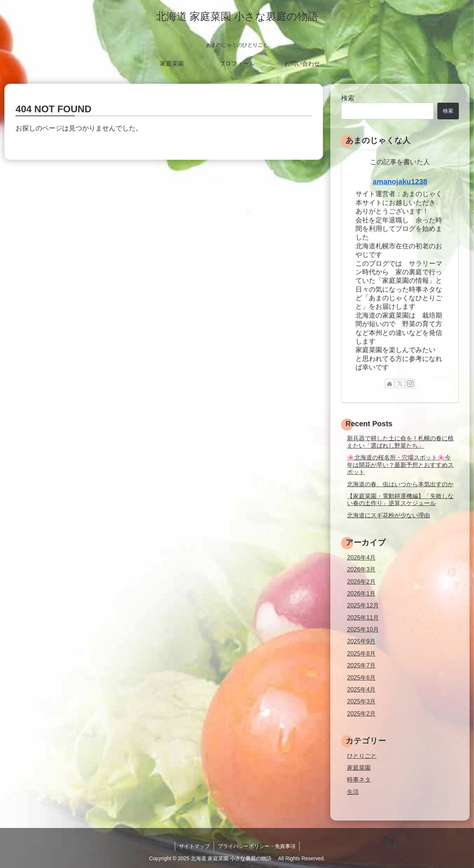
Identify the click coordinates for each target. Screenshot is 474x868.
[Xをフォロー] (400, 384)
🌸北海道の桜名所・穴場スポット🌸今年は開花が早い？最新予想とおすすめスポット (400, 465)
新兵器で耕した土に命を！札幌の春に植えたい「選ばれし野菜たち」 (400, 442)
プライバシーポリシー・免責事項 (257, 846)
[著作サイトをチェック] (390, 384)
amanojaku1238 (400, 182)
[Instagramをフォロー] (410, 384)
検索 (348, 98)
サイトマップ (194, 846)
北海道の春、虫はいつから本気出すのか (400, 484)
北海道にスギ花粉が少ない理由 (388, 515)
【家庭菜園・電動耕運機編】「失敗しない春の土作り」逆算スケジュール (400, 499)
